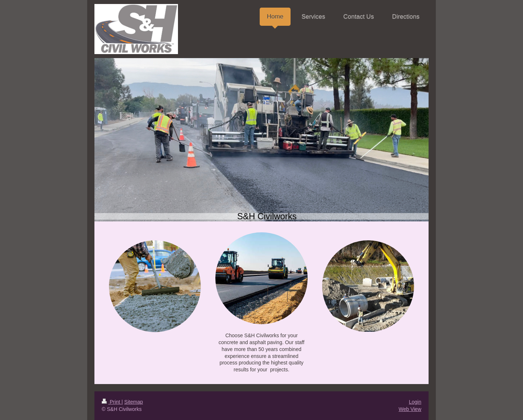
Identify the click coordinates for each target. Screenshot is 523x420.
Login (415, 402)
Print (112, 402)
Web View (410, 409)
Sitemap (133, 402)
